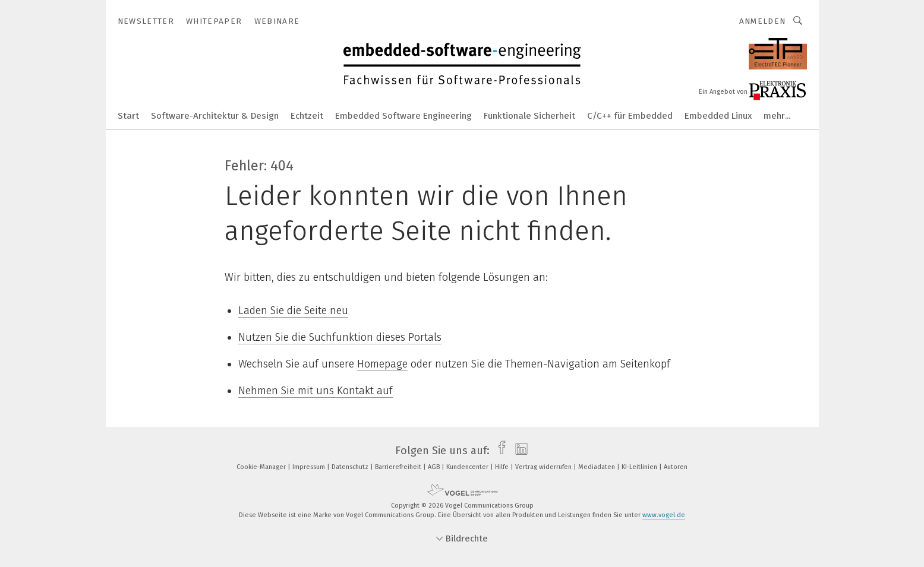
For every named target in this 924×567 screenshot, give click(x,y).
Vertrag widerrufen (544, 467)
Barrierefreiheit (399, 467)
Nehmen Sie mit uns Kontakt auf (316, 391)
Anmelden (763, 21)
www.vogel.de (664, 515)
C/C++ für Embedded (630, 116)
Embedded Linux (718, 116)
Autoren (676, 467)
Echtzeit (307, 116)
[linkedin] (518, 451)
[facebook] (499, 451)
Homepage (382, 364)
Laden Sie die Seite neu (293, 311)
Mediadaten (597, 467)
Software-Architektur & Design (215, 116)
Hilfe (503, 467)
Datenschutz (351, 467)
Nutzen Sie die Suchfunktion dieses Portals (340, 337)
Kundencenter (468, 467)
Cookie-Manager (262, 467)
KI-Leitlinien (640, 467)
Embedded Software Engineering (403, 116)
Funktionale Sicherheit (529, 116)
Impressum (310, 467)
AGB (435, 467)
